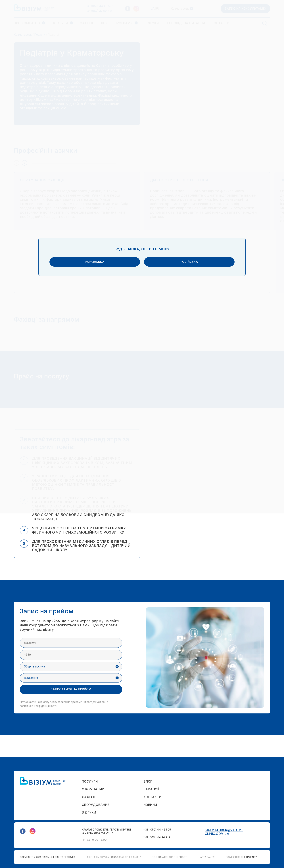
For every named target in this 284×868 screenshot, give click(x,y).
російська (175, 436)
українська (110, 436)
